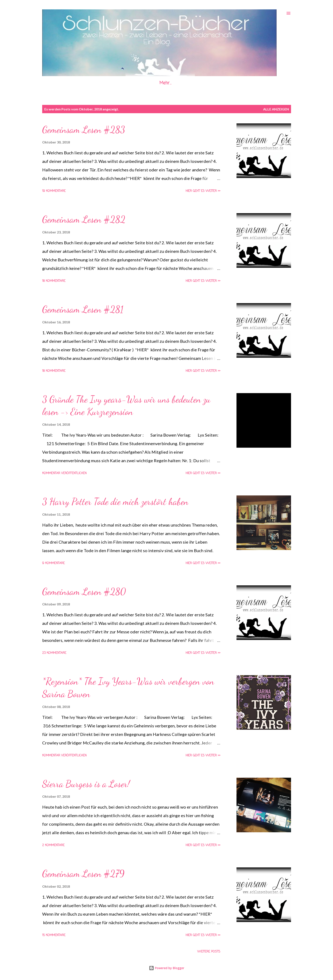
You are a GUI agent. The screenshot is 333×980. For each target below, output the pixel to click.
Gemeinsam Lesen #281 (83, 309)
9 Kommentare (53, 563)
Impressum (155, 83)
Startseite (73, 83)
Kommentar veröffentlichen (64, 473)
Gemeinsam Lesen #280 (84, 592)
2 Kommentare (53, 845)
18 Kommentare (54, 281)
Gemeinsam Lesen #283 (84, 130)
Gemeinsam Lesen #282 (84, 219)
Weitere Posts (209, 952)
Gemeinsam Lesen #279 (83, 874)
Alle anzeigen (276, 109)
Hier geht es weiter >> (203, 191)
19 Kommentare (54, 191)
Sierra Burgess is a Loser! (86, 784)
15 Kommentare (54, 935)
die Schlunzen (247, 83)
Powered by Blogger (167, 968)
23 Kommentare (54, 653)
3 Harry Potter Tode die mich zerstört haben (115, 502)
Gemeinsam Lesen (114, 83)
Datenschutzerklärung (200, 83)
